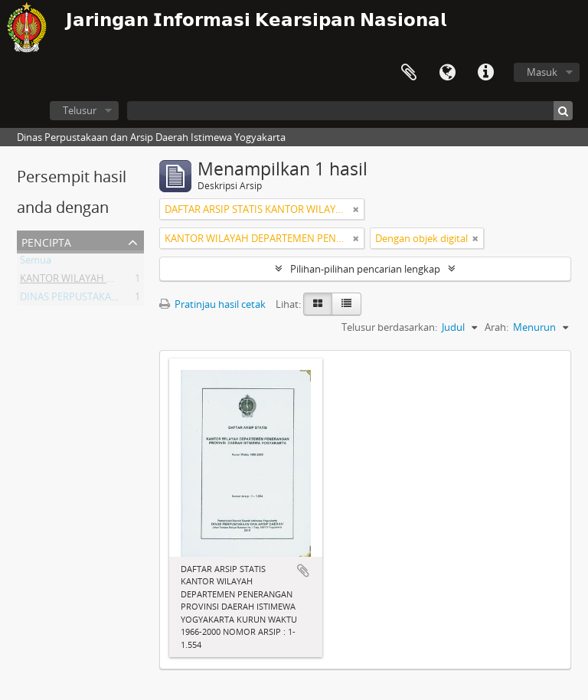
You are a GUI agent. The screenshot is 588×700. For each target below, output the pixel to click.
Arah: (497, 327)
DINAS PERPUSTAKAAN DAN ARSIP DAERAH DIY (127, 299)
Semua (36, 263)
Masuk (542, 72)
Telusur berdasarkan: (389, 327)
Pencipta (46, 241)
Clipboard (409, 73)
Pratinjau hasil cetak (212, 304)
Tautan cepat (485, 73)
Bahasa (447, 73)
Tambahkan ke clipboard (303, 571)
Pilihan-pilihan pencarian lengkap (365, 269)
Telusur (80, 110)
